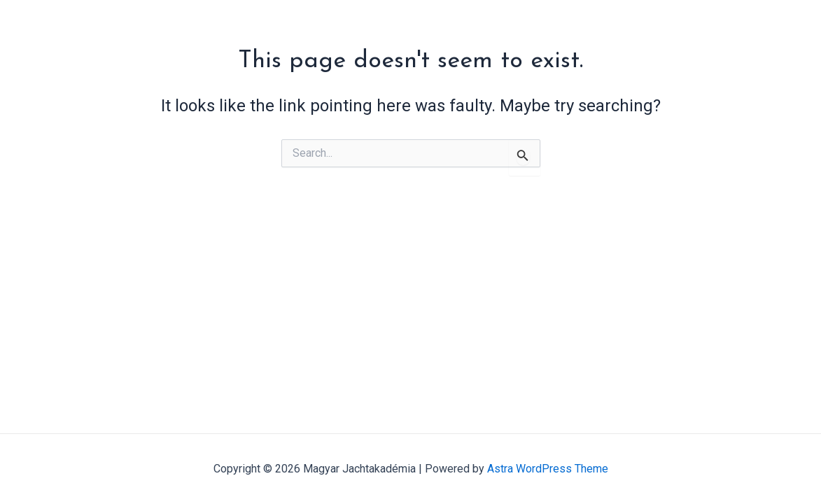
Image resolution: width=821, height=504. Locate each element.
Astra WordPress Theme (548, 469)
